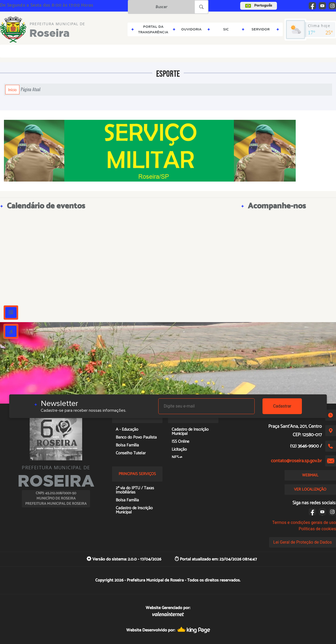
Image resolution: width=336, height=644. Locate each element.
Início (12, 90)
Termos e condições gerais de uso (304, 522)
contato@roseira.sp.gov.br (296, 461)
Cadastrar (282, 406)
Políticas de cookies (317, 529)
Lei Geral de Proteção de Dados (303, 542)
